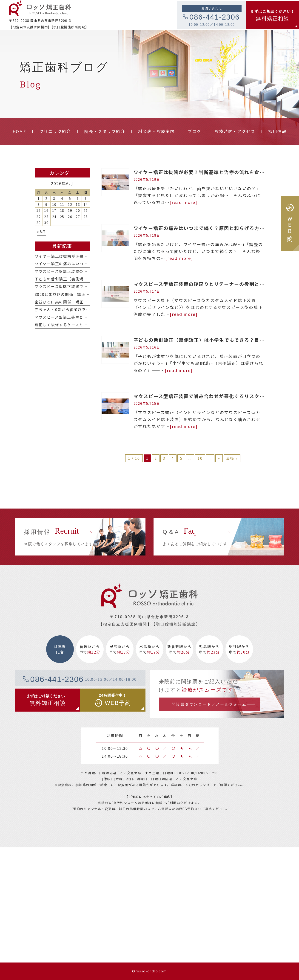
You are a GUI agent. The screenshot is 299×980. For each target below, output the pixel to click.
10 (200, 458)
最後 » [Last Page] (232, 458)
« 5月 (42, 231)
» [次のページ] (219, 458)
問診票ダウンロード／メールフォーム (209, 704)
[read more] (184, 202)
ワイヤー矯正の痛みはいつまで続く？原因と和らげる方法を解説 (207, 228)
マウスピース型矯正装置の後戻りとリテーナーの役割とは (199, 284)
